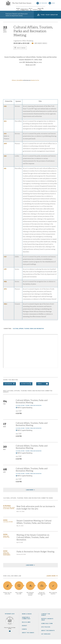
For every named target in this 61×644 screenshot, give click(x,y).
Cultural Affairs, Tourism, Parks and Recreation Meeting (32, 406)
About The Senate (47, 11)
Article (5, 525)
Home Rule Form (47, 628)
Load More (30, 494)
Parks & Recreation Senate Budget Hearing (35, 556)
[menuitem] (9, 11)
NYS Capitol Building (25, 412)
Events (37, 11)
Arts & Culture (7, 512)
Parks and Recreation (36, 410)
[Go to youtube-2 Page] (10, 636)
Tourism (27, 410)
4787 (5, 274)
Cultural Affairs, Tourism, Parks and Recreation (28, 333)
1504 (5, 126)
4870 (5, 293)
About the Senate (28, 637)
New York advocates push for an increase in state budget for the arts (36, 512)
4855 (5, 286)
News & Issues (9, 11)
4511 (5, 173)
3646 (5, 148)
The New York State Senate (22, 4)
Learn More (51, 580)
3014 (5, 138)
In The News (7, 510)
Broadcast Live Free (35, 85)
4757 (5, 261)
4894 (5, 308)
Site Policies (46, 632)
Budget (25, 630)
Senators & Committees (19, 11)
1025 (5, 111)
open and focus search (53, 10)
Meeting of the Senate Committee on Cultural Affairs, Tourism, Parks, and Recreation (33, 542)
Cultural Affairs (20, 410)
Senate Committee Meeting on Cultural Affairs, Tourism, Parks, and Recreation (34, 526)
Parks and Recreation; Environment (7, 558)
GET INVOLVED (46, 638)
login (53, 4)
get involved (43, 4)
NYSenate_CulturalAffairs (17, 85)
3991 (5, 160)
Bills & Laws (28, 11)
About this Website (48, 635)
